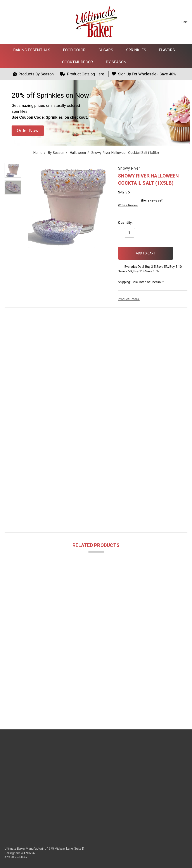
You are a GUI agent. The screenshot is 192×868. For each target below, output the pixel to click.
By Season (118, 62)
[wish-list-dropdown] (180, 251)
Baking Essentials (34, 50)
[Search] (162, 22)
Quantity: (125, 223)
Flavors (169, 50)
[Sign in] (170, 22)
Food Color (76, 50)
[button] (28, 131)
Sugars (108, 50)
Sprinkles (138, 50)
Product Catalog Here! (83, 74)
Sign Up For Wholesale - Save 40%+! (145, 74)
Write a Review (128, 205)
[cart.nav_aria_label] (181, 22)
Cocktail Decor (79, 62)
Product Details (130, 299)
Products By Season (33, 74)
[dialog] (184, 859)
